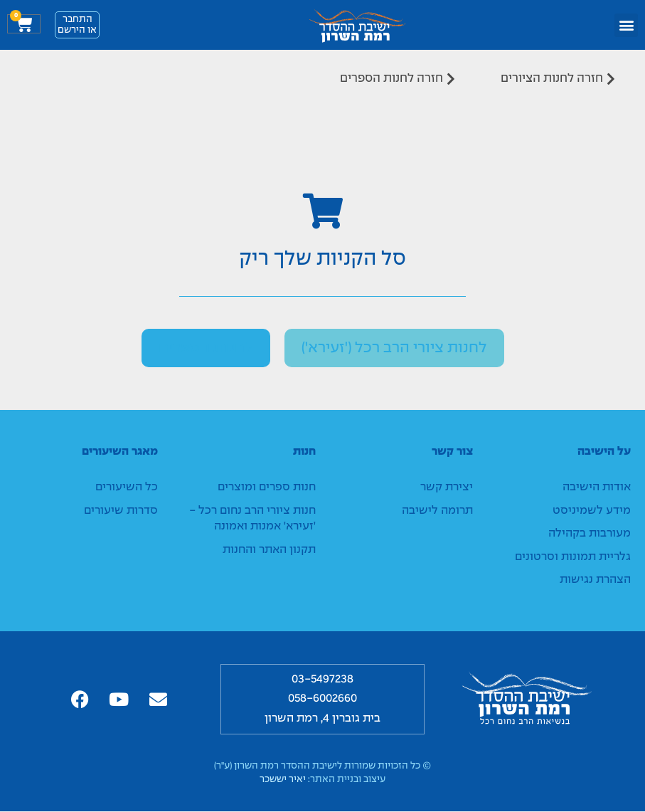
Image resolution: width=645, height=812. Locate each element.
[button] (626, 25)
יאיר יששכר (283, 780)
